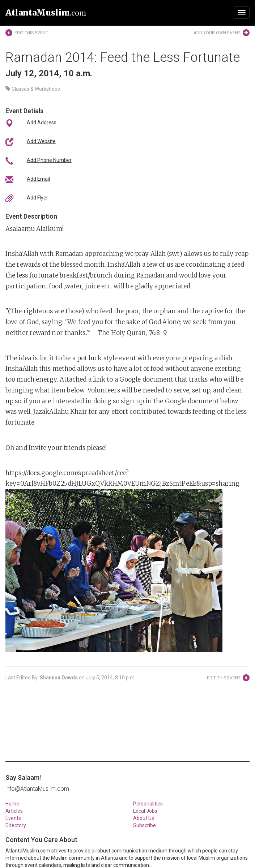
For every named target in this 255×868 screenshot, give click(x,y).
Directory (16, 825)
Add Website (41, 141)
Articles (14, 811)
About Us (144, 818)
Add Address (42, 123)
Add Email (38, 179)
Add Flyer (37, 198)
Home (12, 804)
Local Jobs (145, 811)
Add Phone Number (49, 160)
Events (13, 818)
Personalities (148, 804)
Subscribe (144, 825)
